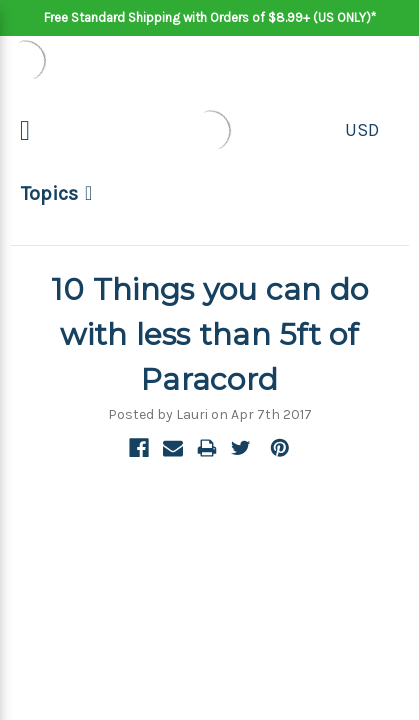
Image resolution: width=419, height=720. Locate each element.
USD (362, 130)
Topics (49, 193)
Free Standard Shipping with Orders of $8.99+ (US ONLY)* (210, 17)
